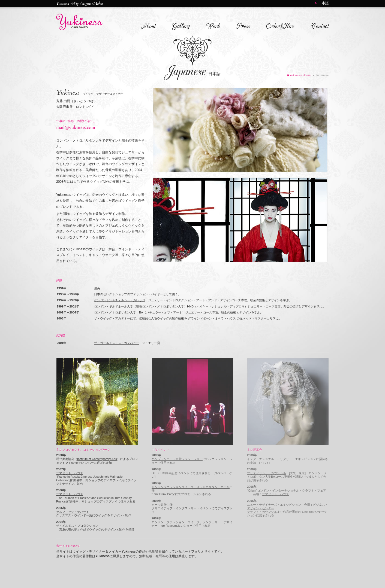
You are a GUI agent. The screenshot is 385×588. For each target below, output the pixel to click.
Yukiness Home (300, 75)
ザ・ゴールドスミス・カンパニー (117, 343)
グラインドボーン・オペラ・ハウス (212, 318)
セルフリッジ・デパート (73, 512)
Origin (252, 490)
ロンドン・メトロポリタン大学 (163, 306)
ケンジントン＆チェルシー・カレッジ (120, 300)
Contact (320, 26)
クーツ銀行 (159, 505)
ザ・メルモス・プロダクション (77, 526)
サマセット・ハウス (70, 473)
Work (213, 26)
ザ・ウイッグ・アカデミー (112, 318)
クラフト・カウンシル (262, 512)
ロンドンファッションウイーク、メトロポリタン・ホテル (191, 487)
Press (243, 26)
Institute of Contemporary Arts (97, 459)
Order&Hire (280, 26)
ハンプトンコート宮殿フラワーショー (177, 459)
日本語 (324, 3)
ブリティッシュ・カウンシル (267, 473)
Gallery (181, 26)
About (148, 26)
